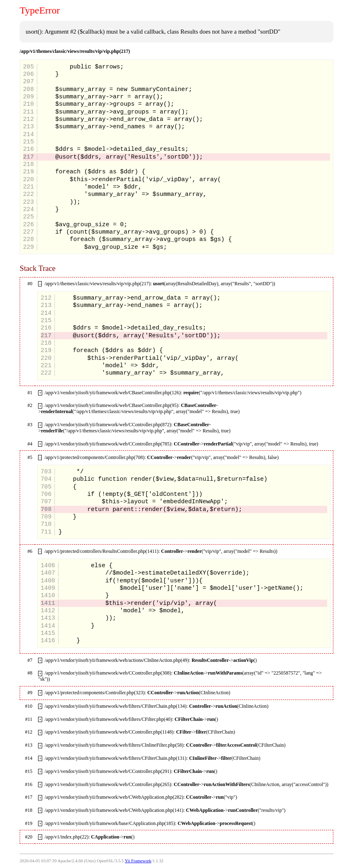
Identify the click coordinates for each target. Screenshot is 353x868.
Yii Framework (138, 861)
